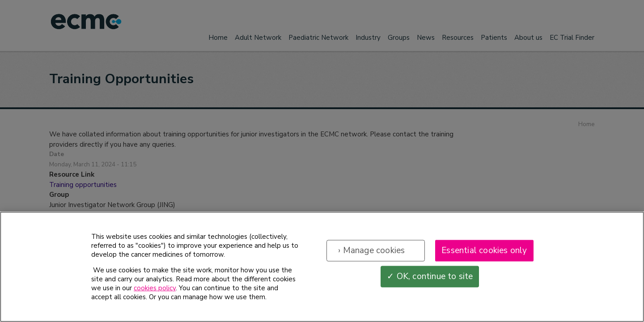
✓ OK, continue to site (430, 276)
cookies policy (155, 288)
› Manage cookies (371, 250)
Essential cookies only (484, 250)
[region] (322, 267)
